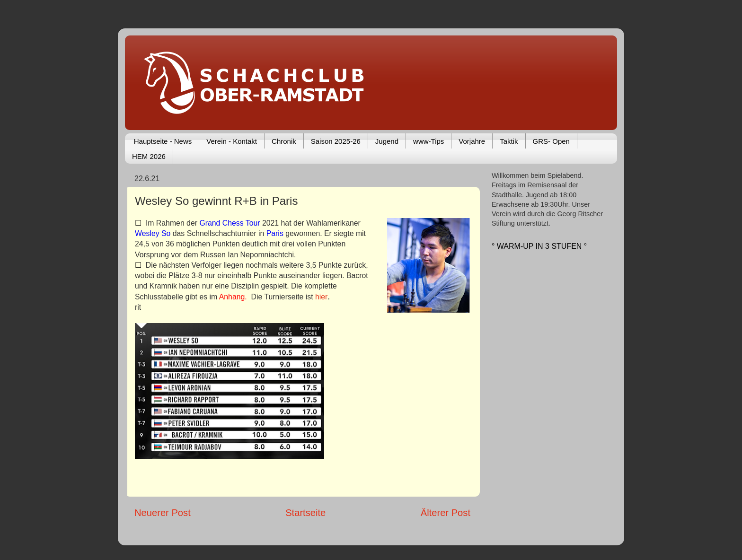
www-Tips (428, 141)
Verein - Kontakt (232, 141)
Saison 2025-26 (336, 141)
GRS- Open (551, 141)
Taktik (509, 141)
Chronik (284, 141)
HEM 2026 (149, 156)
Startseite (305, 513)
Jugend (387, 141)
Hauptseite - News (163, 141)
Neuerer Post (163, 513)
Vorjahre (472, 141)
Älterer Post (446, 513)
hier (321, 297)
